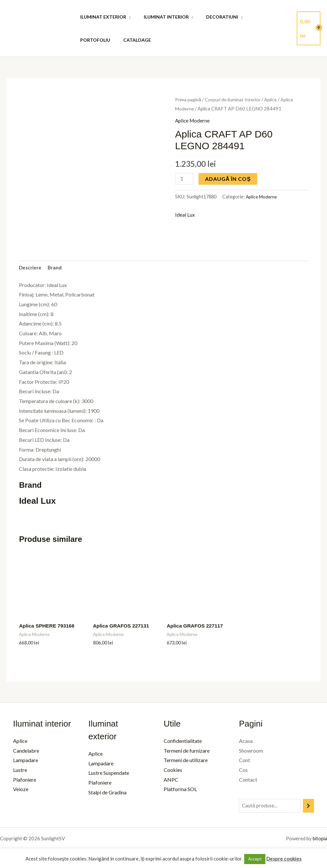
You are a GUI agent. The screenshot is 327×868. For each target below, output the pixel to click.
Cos (241, 771)
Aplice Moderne (193, 120)
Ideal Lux (185, 215)
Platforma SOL (179, 790)
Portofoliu (257, 17)
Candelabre (26, 752)
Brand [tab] (56, 268)
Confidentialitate (181, 742)
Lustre (20, 771)
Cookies (172, 771)
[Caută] (308, 807)
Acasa (244, 742)
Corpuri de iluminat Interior (235, 99)
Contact (246, 781)
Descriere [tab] (31, 268)
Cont (243, 761)
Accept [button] (255, 859)
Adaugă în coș (229, 178)
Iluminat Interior (160, 17)
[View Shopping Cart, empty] (308, 28)
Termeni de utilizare (184, 761)
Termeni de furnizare (185, 752)
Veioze (21, 790)
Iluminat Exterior (101, 17)
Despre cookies (284, 859)
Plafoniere (25, 781)
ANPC (170, 781)
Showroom (249, 752)
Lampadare (26, 761)
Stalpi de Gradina (107, 793)
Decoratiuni (212, 17)
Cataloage (92, 40)
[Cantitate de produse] (185, 178)
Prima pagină (189, 99)
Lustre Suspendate (108, 774)
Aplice (273, 99)
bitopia (319, 840)
